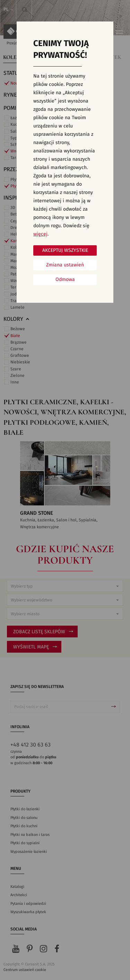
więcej (40, 234)
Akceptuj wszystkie (65, 250)
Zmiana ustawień (65, 265)
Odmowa (65, 280)
